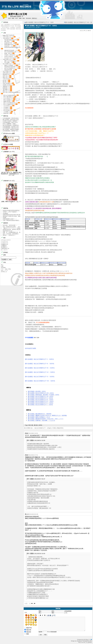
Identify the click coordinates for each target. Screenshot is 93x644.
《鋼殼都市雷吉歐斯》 (9, 50)
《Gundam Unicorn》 (9, 58)
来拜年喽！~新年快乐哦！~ (10, 225)
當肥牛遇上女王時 (18, 14)
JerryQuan (79, 641)
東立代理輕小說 (28, 428)
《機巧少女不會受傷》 (9, 61)
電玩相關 (5, 89)
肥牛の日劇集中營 (8, 104)
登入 (2, 265)
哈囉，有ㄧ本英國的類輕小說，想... (12, 232)
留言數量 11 (4, 247)
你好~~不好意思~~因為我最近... (11, 234)
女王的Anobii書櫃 (7, 144)
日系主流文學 (6, 79)
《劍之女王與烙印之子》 (40, 428)
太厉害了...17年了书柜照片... (10, 212)
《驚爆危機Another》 (9, 44)
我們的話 (4, 22)
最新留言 (4, 223)
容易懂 (4, 218)
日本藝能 (6, 107)
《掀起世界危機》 (8, 70)
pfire (91, 641)
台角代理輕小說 (7, 37)
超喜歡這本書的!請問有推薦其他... (12, 211)
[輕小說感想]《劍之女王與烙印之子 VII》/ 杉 (78, 22)
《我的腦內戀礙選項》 (9, 40)
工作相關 (6, 112)
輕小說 (36, 425)
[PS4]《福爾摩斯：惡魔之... (10, 124)
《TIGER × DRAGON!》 (10, 55)
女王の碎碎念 (7, 98)
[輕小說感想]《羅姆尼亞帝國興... (11, 129)
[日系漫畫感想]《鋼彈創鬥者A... (11, 131)
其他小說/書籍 (6, 83)
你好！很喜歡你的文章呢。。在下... (12, 227)
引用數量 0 (4, 246)
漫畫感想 (5, 86)
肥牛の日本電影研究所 (9, 103)
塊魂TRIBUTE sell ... (8, 231)
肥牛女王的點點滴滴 (9, 95)
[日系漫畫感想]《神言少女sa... (11, 122)
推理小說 (5, 76)
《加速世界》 (7, 46)
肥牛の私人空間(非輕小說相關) (11, 92)
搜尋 (3, 255)
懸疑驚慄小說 (6, 74)
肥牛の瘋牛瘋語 (8, 97)
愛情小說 (5, 77)
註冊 (2, 266)
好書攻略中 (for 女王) (8, 181)
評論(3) (49, 428)
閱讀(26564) (60, 428)
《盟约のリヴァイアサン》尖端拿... (12, 228)
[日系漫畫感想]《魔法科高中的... (11, 128)
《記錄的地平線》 (8, 43)
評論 (9, 269)
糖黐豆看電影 (7, 101)
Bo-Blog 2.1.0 (87, 640)
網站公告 (5, 91)
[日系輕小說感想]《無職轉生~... (11, 121)
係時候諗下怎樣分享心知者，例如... (12, 216)
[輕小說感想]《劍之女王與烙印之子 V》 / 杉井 (39, 22)
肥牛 (39, 27)
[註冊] (66, 613)
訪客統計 (4, 252)
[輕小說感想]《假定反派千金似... (11, 120)
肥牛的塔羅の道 (8, 110)
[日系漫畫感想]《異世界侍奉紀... (11, 118)
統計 (3, 238)
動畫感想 (5, 88)
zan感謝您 (5, 213)
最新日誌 (4, 116)
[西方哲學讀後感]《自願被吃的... (11, 125)
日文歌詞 (6, 109)
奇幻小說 (31, 425)
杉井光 (40, 425)
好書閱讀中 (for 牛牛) (8, 151)
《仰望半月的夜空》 (9, 56)
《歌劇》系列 (7, 53)
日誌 (6, 269)
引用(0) (54, 428)
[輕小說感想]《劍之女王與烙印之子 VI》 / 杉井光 (42, 26)
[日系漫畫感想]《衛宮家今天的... (11, 127)
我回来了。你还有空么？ (9, 235)
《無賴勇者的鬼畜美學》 (10, 67)
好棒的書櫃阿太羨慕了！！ (10, 219)
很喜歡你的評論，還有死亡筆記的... (12, 230)
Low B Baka (7, 106)
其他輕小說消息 (7, 85)
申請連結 (3, 268)
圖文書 (4, 82)
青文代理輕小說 (7, 71)
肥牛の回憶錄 (7, 100)
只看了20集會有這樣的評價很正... (11, 220)
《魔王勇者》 (7, 42)
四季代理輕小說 (7, 73)
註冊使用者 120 (5, 249)
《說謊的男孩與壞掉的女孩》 (11, 47)
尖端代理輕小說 (7, 59)
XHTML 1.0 (4, 272)
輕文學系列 (6, 39)
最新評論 (4, 208)
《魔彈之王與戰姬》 (9, 65)
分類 (3, 33)
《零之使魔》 (7, 62)
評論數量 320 (4, 244)
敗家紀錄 (6, 113)
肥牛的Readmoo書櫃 (8, 133)
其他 (3, 262)
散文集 (4, 80)
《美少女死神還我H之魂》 (10, 52)
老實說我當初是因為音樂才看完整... (12, 215)
